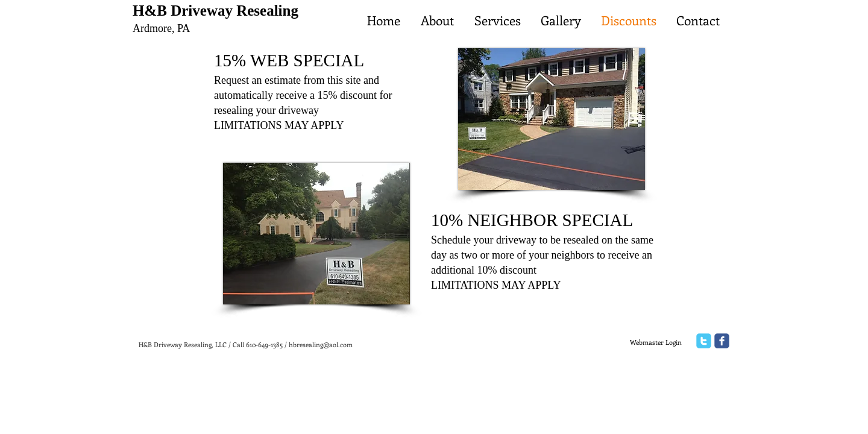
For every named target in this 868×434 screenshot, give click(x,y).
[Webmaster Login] (656, 342)
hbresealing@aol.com (321, 344)
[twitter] (704, 341)
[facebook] (722, 341)
